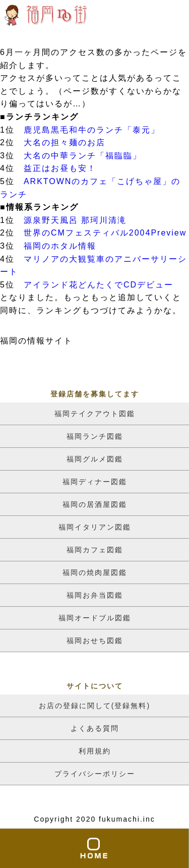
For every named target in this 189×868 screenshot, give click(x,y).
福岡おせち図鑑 (95, 641)
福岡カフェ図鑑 (95, 550)
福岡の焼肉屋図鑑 (95, 572)
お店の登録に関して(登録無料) (94, 706)
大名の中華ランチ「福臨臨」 (83, 156)
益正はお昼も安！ (60, 168)
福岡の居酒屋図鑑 (95, 504)
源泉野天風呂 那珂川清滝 (75, 220)
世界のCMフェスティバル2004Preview (105, 233)
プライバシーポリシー (95, 774)
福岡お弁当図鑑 (95, 595)
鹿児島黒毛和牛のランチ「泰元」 (92, 130)
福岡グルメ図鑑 (95, 459)
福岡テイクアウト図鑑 (95, 414)
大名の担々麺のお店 (65, 142)
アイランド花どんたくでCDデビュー (99, 285)
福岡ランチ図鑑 (95, 436)
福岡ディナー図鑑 (95, 482)
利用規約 (95, 751)
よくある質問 (95, 728)
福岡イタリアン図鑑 (95, 527)
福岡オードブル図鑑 (95, 618)
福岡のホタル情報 (60, 246)
